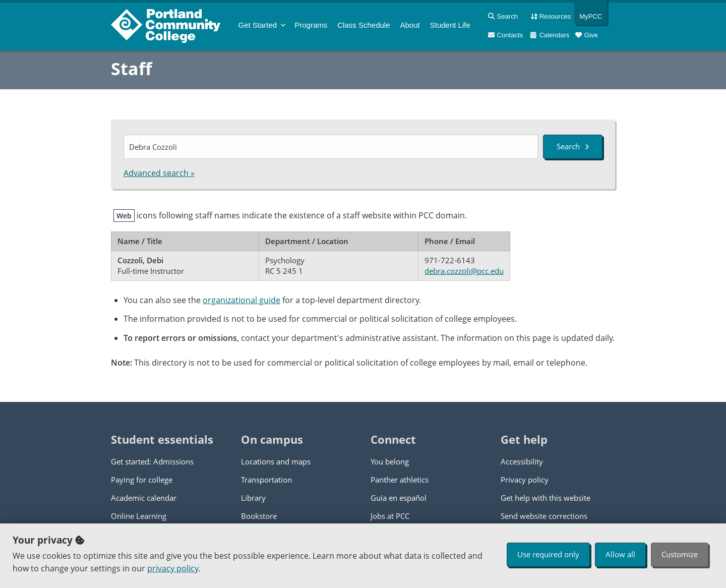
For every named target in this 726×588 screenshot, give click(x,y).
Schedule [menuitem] (364, 25)
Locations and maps (276, 461)
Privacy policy (525, 480)
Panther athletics (400, 480)
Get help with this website (546, 498)
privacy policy (173, 568)
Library (253, 498)
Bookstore (259, 516)
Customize (680, 554)
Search (573, 146)
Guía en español (399, 498)
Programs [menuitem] (311, 25)
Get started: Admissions (152, 461)
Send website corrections (544, 516)
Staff (131, 69)
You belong (390, 461)
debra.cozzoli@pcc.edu (464, 271)
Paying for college (142, 480)
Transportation (266, 480)
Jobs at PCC (390, 516)
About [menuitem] (410, 25)
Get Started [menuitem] (258, 25)
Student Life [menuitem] (450, 25)
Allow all (620, 554)
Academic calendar (144, 498)
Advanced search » (159, 173)
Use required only (548, 554)
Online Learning (139, 516)
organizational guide (241, 300)
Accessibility (522, 461)
